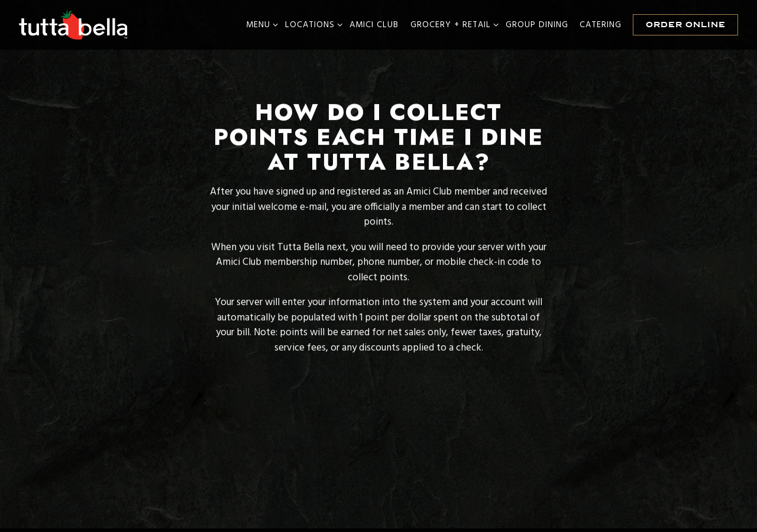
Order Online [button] (686, 25)
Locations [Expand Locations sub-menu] (312, 25)
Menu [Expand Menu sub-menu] (260, 25)
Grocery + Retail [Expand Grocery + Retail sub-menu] (452, 25)
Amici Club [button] (374, 25)
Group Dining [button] (537, 25)
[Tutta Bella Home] (74, 25)
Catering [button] (601, 25)
